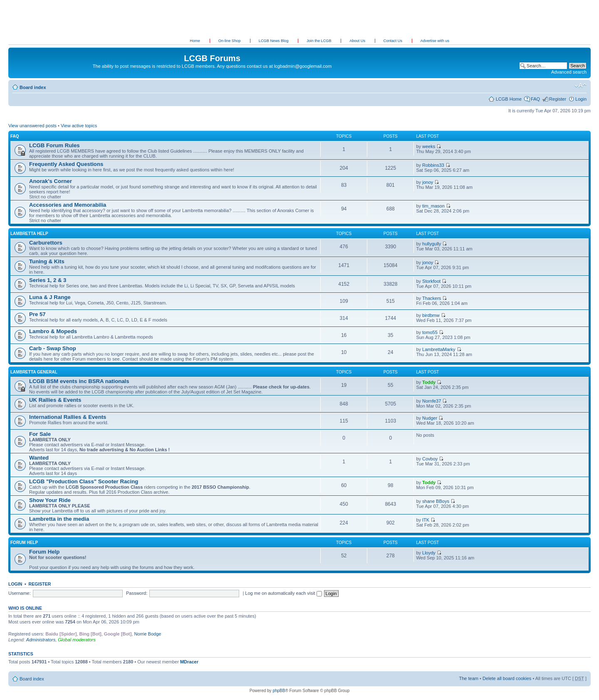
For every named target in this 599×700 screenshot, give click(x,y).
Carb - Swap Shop (53, 348)
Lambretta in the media (59, 519)
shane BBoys (436, 501)
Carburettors (46, 243)
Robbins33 (433, 165)
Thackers (432, 298)
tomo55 (430, 332)
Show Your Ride (50, 500)
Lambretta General (34, 372)
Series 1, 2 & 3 (48, 280)
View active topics (79, 126)
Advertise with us (435, 41)
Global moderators (77, 640)
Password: (137, 593)
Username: (20, 593)
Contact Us (394, 41)
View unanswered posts (32, 126)
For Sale (40, 434)
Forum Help (24, 543)
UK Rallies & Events (55, 400)
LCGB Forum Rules (54, 145)
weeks (429, 146)
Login (581, 99)
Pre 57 (37, 314)
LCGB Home (509, 99)
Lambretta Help (29, 234)
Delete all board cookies (507, 678)
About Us (358, 41)
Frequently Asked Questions (66, 164)
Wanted (39, 458)
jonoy (428, 182)
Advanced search (569, 72)
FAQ (535, 99)
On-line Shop (230, 41)
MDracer (189, 662)
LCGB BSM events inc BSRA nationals (79, 381)
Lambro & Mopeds (53, 331)
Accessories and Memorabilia (68, 205)
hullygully (432, 244)
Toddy (429, 382)
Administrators (41, 640)
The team (469, 678)
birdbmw (431, 315)
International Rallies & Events (68, 417)
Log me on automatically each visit (283, 593)
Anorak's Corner (51, 181)
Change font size (580, 86)
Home (195, 41)
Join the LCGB (319, 41)
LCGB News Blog (274, 41)
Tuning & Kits (47, 261)
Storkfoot (431, 281)
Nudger (430, 418)
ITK (426, 520)
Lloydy (429, 553)
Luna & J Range (50, 297)
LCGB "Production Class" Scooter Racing (84, 481)
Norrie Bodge (148, 634)
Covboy (430, 459)
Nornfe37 (432, 401)
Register (558, 99)
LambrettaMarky (439, 349)
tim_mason (433, 206)
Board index (33, 87)
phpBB (279, 691)
